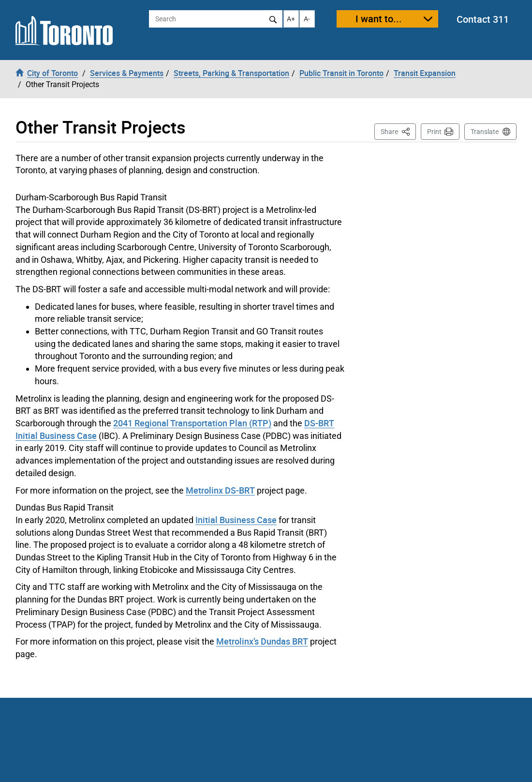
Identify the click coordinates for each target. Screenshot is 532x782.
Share (398, 131)
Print (434, 132)
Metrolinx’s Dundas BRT (262, 641)
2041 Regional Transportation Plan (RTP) (192, 423)
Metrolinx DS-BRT (220, 490)
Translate (485, 132)
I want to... (379, 19)
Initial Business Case (236, 520)
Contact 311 (483, 19)
